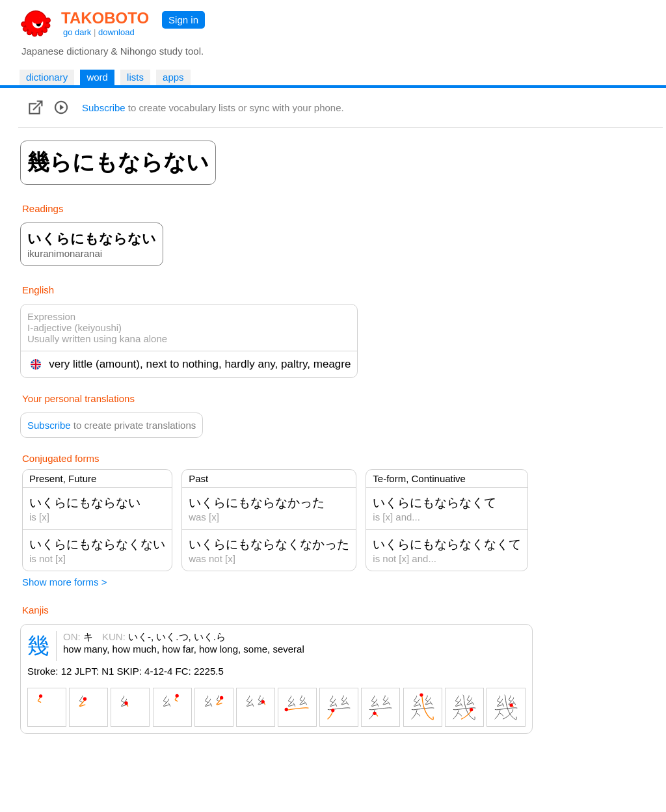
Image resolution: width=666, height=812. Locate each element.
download (116, 32)
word (97, 77)
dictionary (47, 77)
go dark (77, 32)
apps (173, 77)
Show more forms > (64, 582)
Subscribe (104, 108)
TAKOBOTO (105, 18)
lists (135, 77)
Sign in (183, 20)
